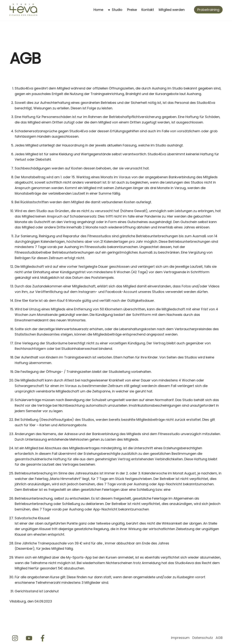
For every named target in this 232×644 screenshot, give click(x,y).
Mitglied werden (172, 10)
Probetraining (208, 10)
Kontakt (148, 10)
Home (98, 10)
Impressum (180, 638)
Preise (132, 10)
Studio (115, 10)
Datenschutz (203, 638)
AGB (219, 638)
